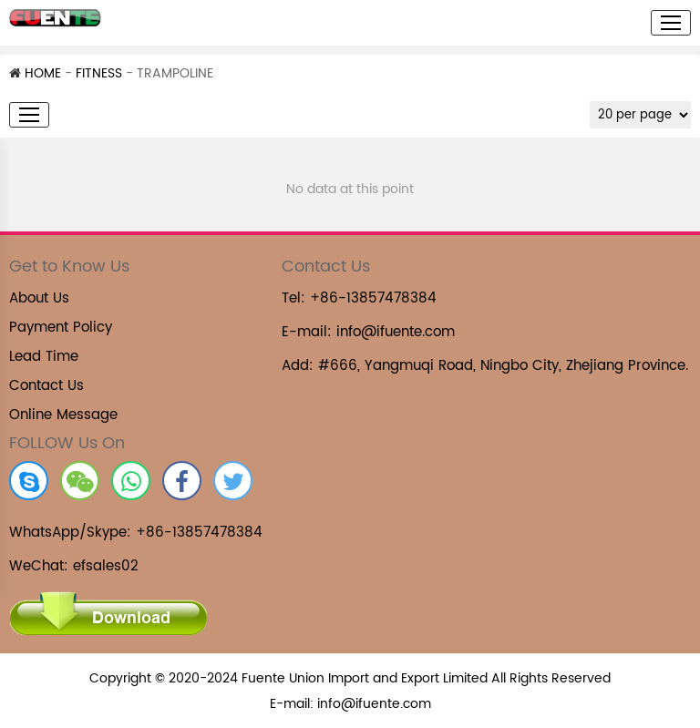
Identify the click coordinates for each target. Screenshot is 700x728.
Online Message (63, 415)
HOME (35, 73)
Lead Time (44, 357)
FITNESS (99, 73)
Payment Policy (61, 328)
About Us (39, 298)
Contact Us (46, 386)
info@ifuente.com (396, 332)
